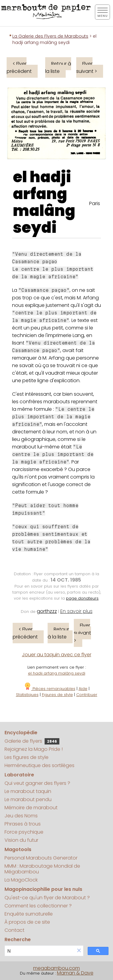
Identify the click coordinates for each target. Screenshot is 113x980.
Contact (14, 930)
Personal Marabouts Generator (41, 858)
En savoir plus (76, 611)
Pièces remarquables (50, 689)
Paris (95, 203)
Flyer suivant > (87, 67)
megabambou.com (56, 968)
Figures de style (57, 695)
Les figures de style (27, 757)
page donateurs (82, 598)
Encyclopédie (21, 733)
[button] (79, 951)
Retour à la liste (58, 67)
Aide (83, 689)
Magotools (18, 849)
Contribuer (87, 695)
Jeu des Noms (21, 816)
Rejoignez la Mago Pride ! (34, 749)
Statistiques (27, 695)
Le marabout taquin (28, 791)
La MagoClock (21, 880)
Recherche (18, 939)
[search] (40, 951)
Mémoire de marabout (31, 808)
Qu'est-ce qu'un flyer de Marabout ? (47, 898)
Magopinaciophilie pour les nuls (43, 889)
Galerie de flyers (32, 741)
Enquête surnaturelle (29, 914)
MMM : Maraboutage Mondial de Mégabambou (42, 869)
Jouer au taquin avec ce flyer (57, 655)
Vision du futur (21, 840)
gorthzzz (47, 611)
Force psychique (24, 832)
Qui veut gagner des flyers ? (37, 783)
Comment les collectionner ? (38, 906)
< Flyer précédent (19, 67)
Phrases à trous (23, 824)
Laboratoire (19, 775)
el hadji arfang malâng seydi (44, 202)
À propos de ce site (27, 922)
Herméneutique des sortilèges (39, 765)
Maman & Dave (75, 973)
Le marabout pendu (28, 799)
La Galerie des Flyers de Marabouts (50, 36)
